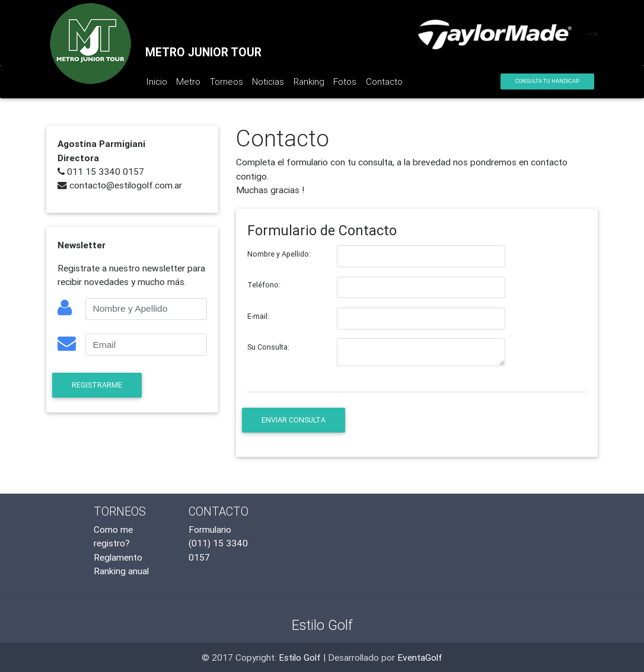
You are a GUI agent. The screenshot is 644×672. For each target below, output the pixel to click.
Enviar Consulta (294, 420)
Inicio (159, 84)
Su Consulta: (268, 347)
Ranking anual (121, 571)
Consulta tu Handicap (547, 81)
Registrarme (97, 385)
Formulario (210, 529)
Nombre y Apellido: (279, 254)
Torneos (227, 81)
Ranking (309, 81)
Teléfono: (264, 285)
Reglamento (118, 557)
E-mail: (258, 316)
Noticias (268, 81)
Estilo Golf (300, 657)
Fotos (345, 81)
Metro (188, 81)
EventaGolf (420, 657)
